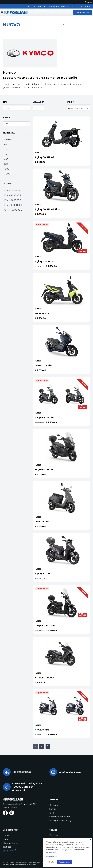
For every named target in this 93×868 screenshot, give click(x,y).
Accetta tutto (65, 862)
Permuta (54, 835)
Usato (6, 839)
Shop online (10, 851)
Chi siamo (54, 805)
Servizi (52, 809)
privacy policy (52, 852)
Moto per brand (11, 843)
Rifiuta (51, 862)
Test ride (7, 847)
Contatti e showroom (60, 817)
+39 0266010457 (83, 6)
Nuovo (6, 835)
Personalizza (52, 857)
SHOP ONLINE (83, 12)
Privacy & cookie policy (60, 821)
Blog (52, 813)
